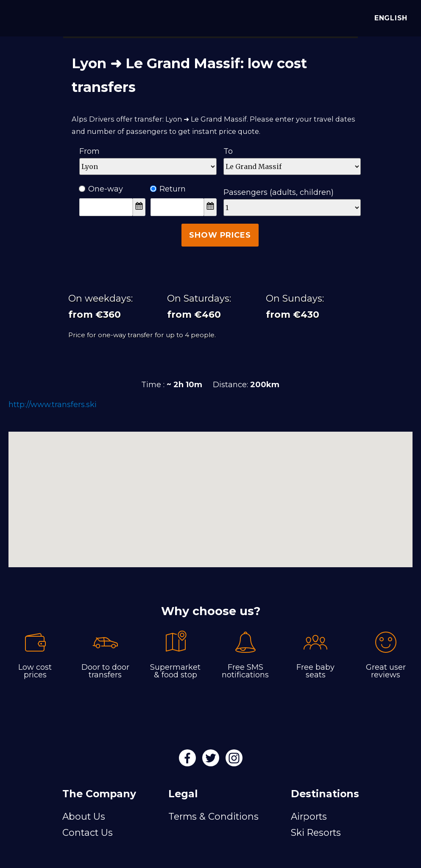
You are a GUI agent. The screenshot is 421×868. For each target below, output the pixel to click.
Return (168, 189)
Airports (309, 816)
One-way (101, 189)
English (389, 18)
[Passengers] (292, 208)
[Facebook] (188, 761)
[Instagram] (234, 761)
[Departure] (148, 166)
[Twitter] (212, 761)
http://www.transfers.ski (53, 405)
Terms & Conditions (213, 816)
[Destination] (292, 166)
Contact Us (88, 832)
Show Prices (220, 235)
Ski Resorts (316, 832)
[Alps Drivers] (19, 17)
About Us (84, 816)
